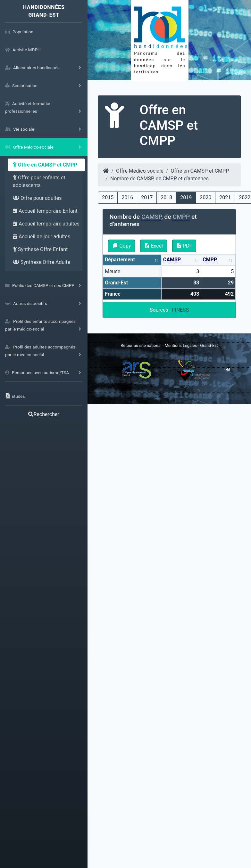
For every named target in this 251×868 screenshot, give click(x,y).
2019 (186, 197)
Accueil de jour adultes (42, 237)
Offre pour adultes (37, 198)
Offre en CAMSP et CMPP (45, 165)
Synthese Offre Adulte (42, 262)
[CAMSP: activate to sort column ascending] (181, 260)
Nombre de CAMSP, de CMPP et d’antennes (159, 179)
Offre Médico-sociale (140, 171)
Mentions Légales (181, 345)
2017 (147, 197)
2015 (108, 197)
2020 (205, 197)
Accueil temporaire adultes (46, 224)
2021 (225, 197)
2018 (166, 197)
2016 (127, 197)
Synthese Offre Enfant (40, 249)
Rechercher (44, 414)
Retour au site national (141, 345)
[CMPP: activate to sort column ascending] (218, 260)
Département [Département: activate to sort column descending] (120, 260)
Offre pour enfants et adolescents (39, 181)
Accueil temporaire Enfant (45, 211)
